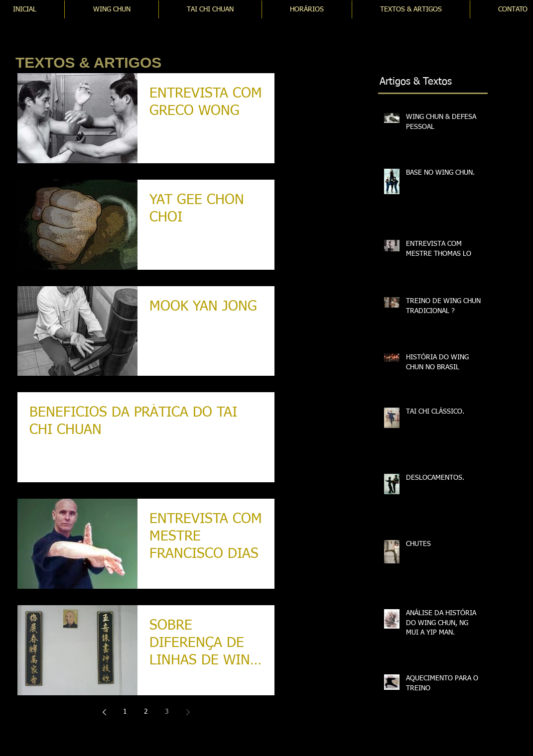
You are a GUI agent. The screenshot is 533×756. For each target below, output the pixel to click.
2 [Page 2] (146, 712)
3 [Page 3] (167, 712)
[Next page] (188, 712)
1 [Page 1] (125, 712)
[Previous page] (104, 712)
